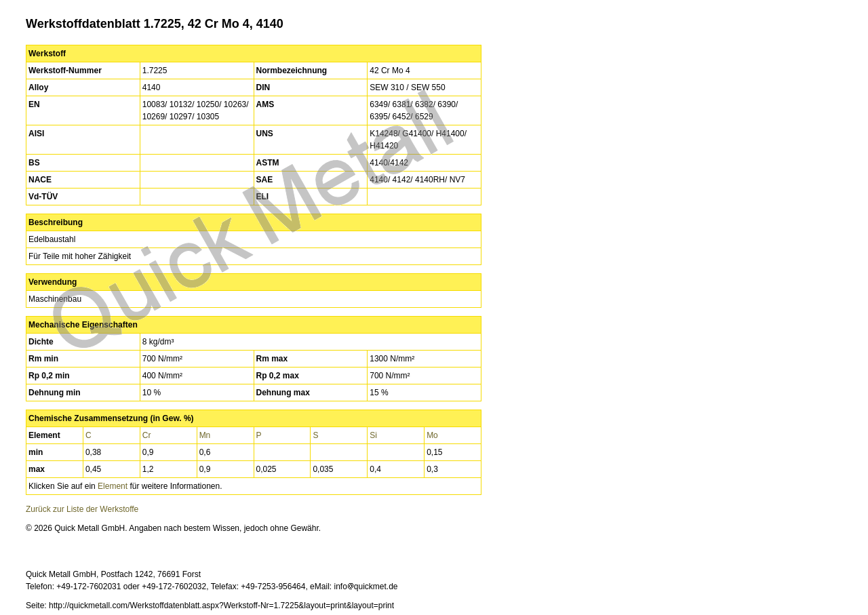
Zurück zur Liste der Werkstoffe (82, 509)
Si (373, 435)
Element (113, 486)
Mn (205, 435)
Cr (147, 435)
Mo (432, 435)
